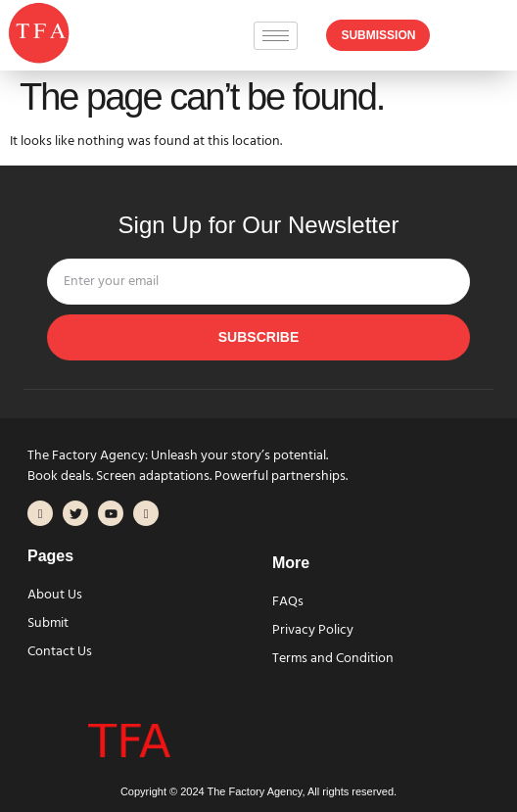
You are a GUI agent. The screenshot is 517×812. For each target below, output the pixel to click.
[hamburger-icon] (276, 36)
